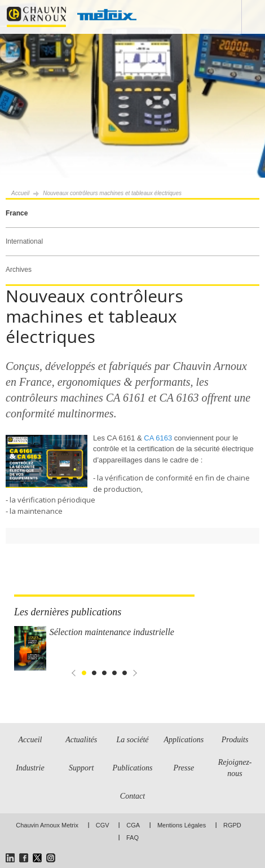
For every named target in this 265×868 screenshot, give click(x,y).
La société (132, 740)
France (17, 213)
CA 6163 (157, 438)
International (24, 241)
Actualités (81, 740)
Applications (184, 740)
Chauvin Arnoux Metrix (47, 825)
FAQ (132, 838)
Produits (235, 740)
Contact (132, 796)
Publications (133, 768)
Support (81, 768)
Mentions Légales (182, 825)
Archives (19, 270)
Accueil (20, 193)
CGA (133, 825)
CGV (103, 825)
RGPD (232, 825)
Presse (184, 768)
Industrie (30, 768)
